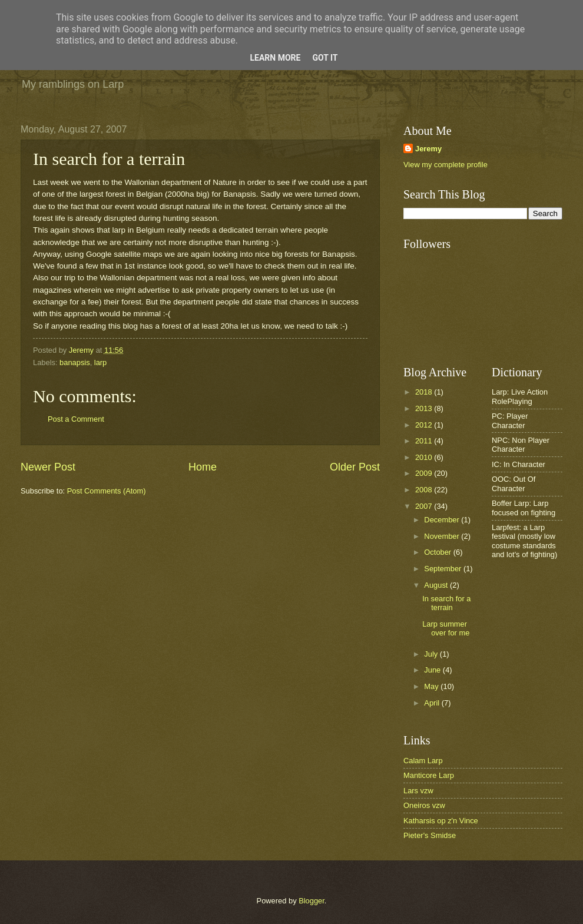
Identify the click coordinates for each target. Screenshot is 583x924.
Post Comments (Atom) (107, 491)
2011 (425, 441)
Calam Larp (423, 761)
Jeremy (428, 149)
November (443, 536)
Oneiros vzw (424, 805)
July (432, 654)
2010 (425, 457)
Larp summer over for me (446, 628)
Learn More (275, 58)
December (443, 520)
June (433, 670)
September (444, 569)
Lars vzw (418, 791)
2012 (425, 425)
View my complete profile (445, 165)
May (432, 686)
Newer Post (48, 467)
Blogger (312, 901)
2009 (425, 473)
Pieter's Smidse (430, 835)
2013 (425, 408)
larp (100, 362)
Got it (325, 58)
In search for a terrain (446, 603)
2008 (425, 490)
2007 (425, 506)
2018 (425, 392)
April (433, 703)
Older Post (355, 467)
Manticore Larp (429, 775)
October (438, 552)
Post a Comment (76, 419)
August (437, 585)
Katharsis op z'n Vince (441, 821)
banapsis (75, 362)
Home (203, 467)
